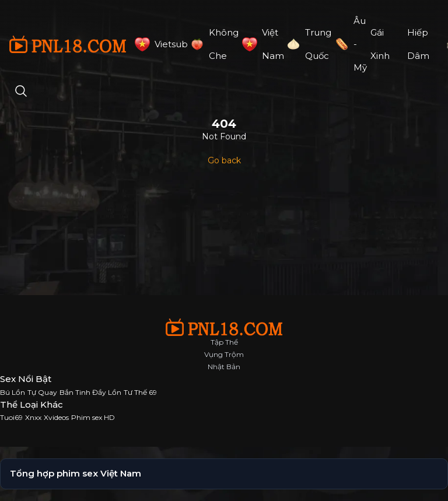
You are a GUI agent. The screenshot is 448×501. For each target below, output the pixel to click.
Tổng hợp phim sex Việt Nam (76, 473)
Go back (224, 160)
